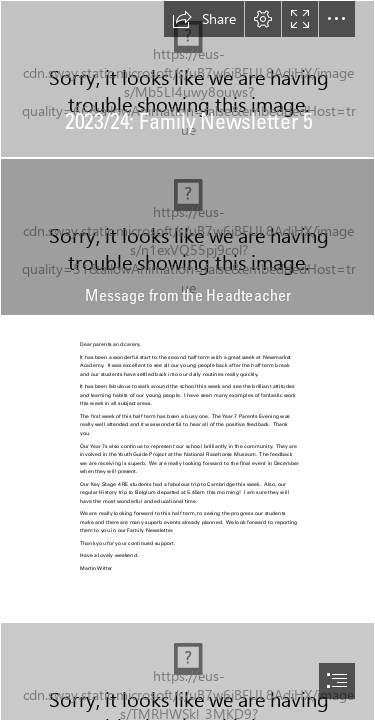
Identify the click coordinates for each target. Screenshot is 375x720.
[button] (204, 19)
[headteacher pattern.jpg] (187, 237)
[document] (187, 360)
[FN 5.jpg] (187, 79)
